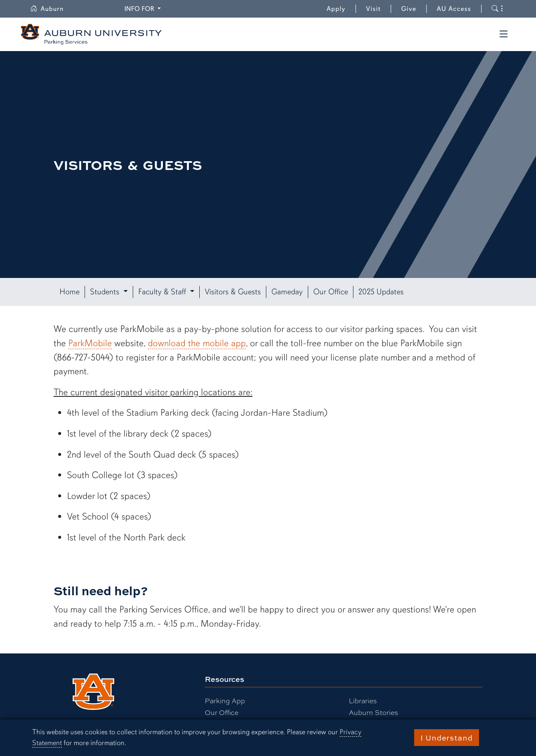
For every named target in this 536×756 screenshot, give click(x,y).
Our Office (331, 292)
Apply (336, 9)
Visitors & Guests (233, 292)
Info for (144, 8)
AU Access (454, 9)
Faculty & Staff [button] (163, 292)
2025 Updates (381, 292)
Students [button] (106, 292)
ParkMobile (90, 343)
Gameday (287, 292)
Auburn (52, 9)
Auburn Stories (374, 712)
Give (414, 9)
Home (70, 292)
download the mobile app (197, 343)
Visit (373, 9)
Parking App (225, 701)
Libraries (363, 701)
